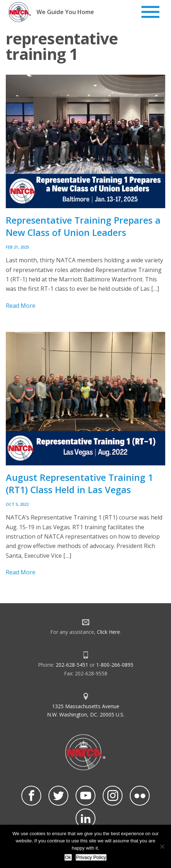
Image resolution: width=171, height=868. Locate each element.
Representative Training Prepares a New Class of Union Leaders (83, 226)
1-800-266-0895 (115, 665)
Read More (21, 306)
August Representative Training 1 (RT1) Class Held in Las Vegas (79, 483)
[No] (162, 846)
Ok (68, 857)
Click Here (108, 632)
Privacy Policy (91, 857)
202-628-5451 (72, 665)
